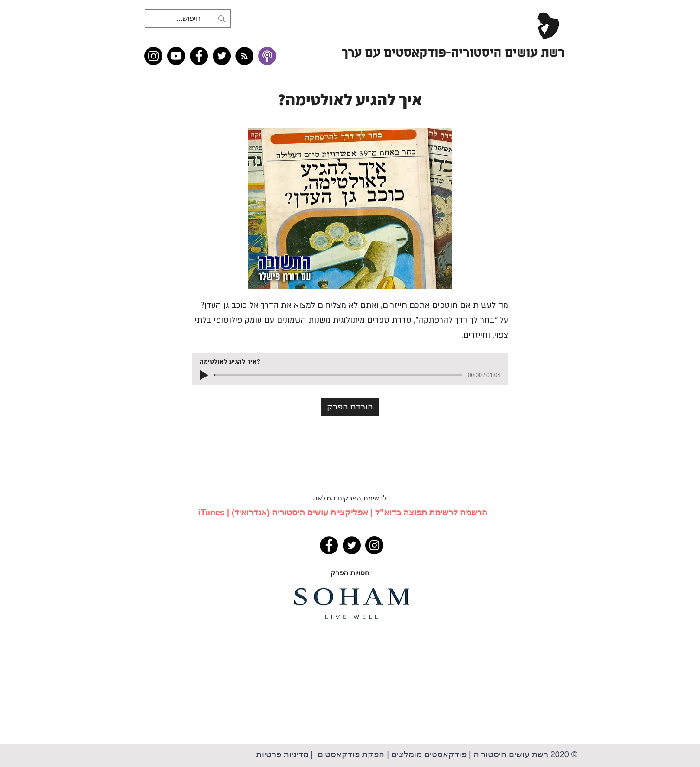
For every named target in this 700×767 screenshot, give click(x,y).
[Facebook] (199, 56)
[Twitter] (222, 56)
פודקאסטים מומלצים (429, 754)
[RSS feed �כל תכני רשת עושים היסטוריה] (244, 56)
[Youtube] (176, 56)
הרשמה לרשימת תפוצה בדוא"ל (431, 513)
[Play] (204, 375)
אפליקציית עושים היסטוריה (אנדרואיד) (300, 513)
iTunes (211, 513)
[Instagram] (153, 56)
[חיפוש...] (189, 19)
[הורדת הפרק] (350, 407)
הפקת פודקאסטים (350, 754)
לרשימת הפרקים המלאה (350, 498)
